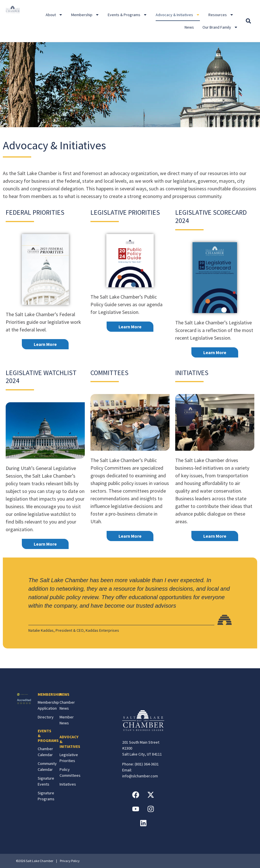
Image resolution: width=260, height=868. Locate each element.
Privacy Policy (70, 861)
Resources (221, 15)
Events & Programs (127, 15)
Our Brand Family (220, 27)
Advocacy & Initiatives (178, 15)
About (54, 15)
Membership (85, 15)
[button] (248, 21)
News (189, 27)
